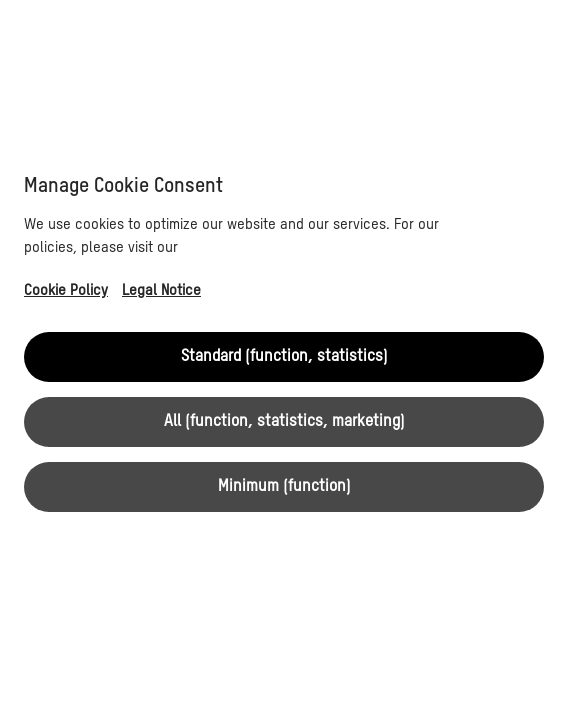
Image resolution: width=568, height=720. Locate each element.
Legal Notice (161, 290)
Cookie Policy (66, 290)
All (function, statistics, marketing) (284, 422)
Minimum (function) (284, 487)
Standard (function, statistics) (284, 357)
